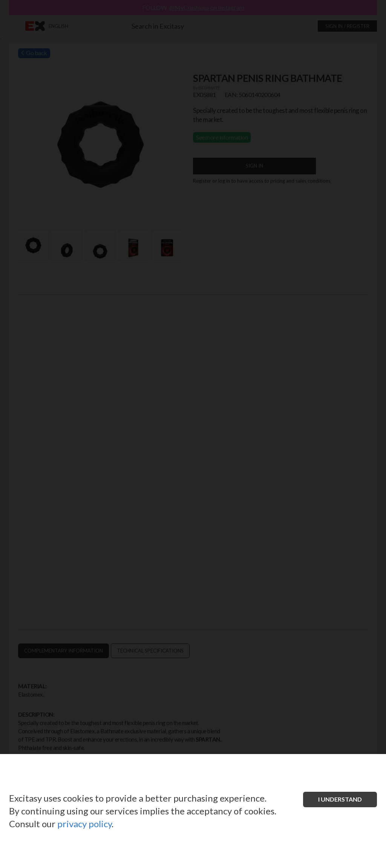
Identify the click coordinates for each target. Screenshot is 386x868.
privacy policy (84, 824)
